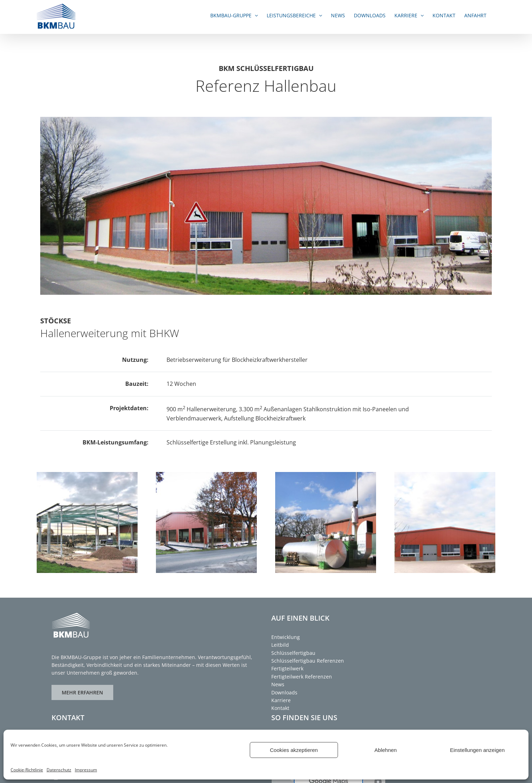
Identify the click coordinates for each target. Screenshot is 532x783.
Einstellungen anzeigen (477, 750)
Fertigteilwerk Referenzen (302, 677)
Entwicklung (286, 637)
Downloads (284, 692)
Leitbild (280, 645)
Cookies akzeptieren (294, 750)
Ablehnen (385, 750)
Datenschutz (59, 770)
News (278, 684)
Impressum (86, 770)
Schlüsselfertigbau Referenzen (308, 661)
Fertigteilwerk (287, 668)
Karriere (281, 700)
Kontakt (280, 708)
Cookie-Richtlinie (27, 770)
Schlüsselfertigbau (293, 653)
